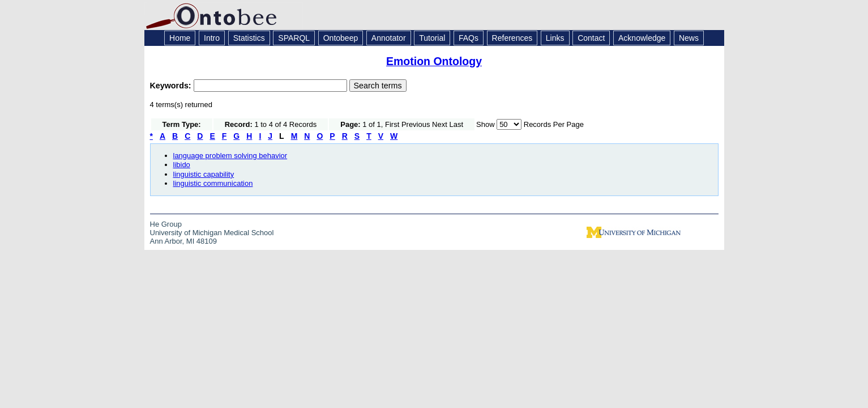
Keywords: (172, 86)
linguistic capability (204, 174)
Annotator (389, 38)
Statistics (249, 38)
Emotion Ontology (434, 61)
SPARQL (294, 38)
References (512, 38)
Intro (212, 38)
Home (180, 38)
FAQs (469, 38)
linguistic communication (213, 183)
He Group (166, 224)
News (689, 38)
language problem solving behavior (230, 156)
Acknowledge (642, 38)
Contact (591, 38)
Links (555, 38)
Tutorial (432, 38)
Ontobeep (341, 38)
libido (182, 165)
